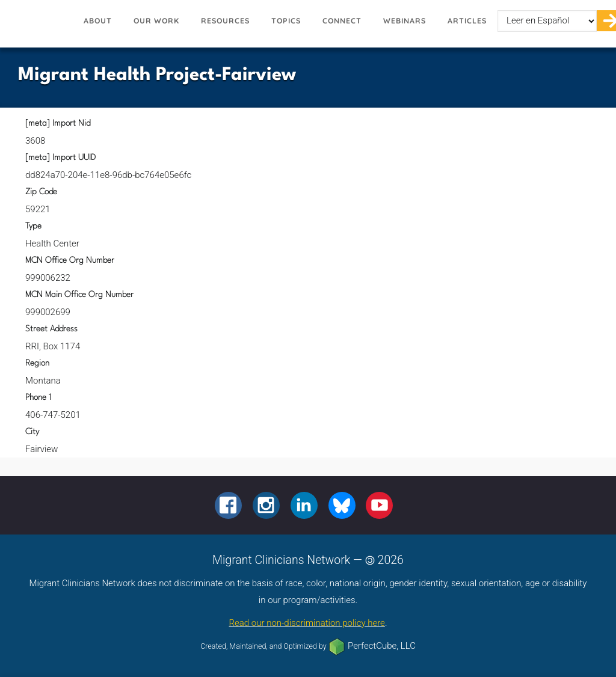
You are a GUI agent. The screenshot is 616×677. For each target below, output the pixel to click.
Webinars (405, 21)
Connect (342, 21)
